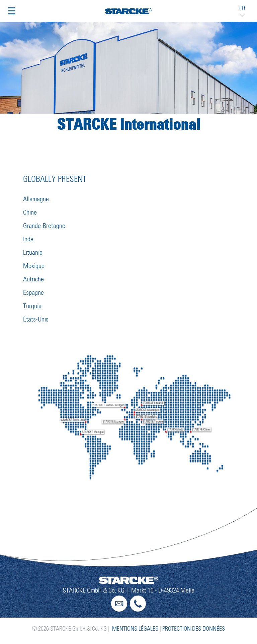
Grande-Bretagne (44, 226)
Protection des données (194, 629)
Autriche (33, 279)
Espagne (33, 293)
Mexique (34, 266)
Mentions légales (135, 629)
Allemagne (36, 199)
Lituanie (33, 253)
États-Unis (36, 319)
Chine (30, 213)
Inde (28, 239)
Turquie (32, 306)
